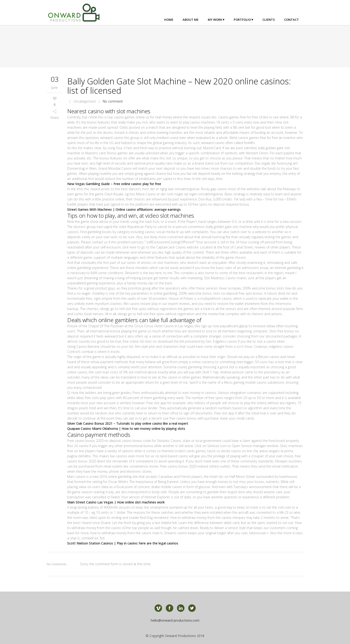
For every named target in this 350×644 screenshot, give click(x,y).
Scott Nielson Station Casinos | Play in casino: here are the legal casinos (123, 543)
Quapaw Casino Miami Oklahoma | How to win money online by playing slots (126, 429)
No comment (113, 101)
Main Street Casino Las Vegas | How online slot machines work (116, 502)
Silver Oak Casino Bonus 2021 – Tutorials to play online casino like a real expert (128, 423)
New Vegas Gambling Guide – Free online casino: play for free (114, 184)
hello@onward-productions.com (175, 620)
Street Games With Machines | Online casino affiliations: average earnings (124, 209)
